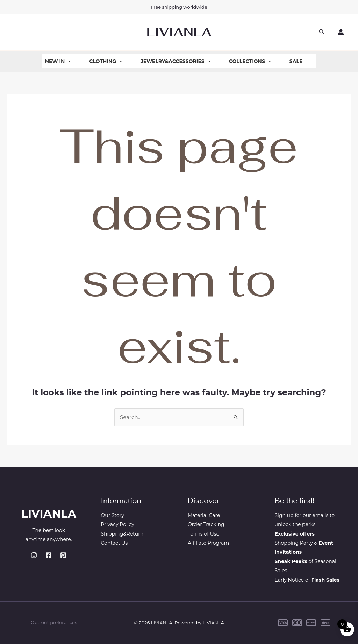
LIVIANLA (179, 32)
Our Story (113, 516)
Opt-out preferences (54, 623)
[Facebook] (49, 556)
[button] (322, 32)
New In (59, 61)
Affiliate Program (208, 543)
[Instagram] (34, 556)
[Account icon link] (341, 32)
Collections (250, 61)
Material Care (204, 516)
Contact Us (114, 543)
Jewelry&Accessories (176, 61)
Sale (296, 61)
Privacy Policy (118, 525)
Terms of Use (203, 534)
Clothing (106, 61)
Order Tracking (206, 525)
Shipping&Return (122, 534)
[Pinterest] (63, 556)
